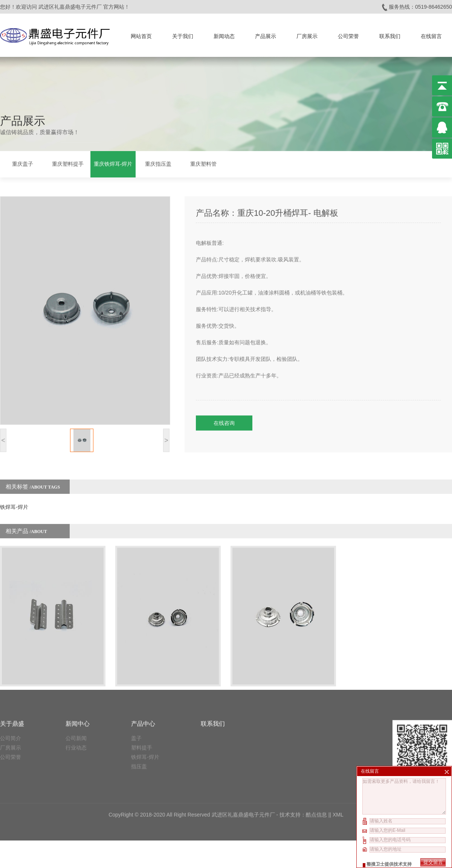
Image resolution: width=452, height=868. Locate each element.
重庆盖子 (23, 163)
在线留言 (431, 34)
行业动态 (76, 691)
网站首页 (141, 34)
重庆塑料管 (203, 163)
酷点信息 (316, 758)
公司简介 (11, 682)
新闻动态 (224, 34)
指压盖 (139, 710)
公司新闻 (76, 682)
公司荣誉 (348, 34)
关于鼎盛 (12, 667)
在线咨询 (224, 399)
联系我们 (390, 34)
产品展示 (266, 34)
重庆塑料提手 (68, 163)
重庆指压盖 (158, 163)
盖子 (136, 682)
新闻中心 (78, 667)
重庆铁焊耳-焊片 (113, 163)
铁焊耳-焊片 (14, 483)
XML (338, 758)
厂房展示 (307, 34)
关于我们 (183, 34)
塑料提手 (142, 691)
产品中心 (143, 667)
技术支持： (293, 758)
